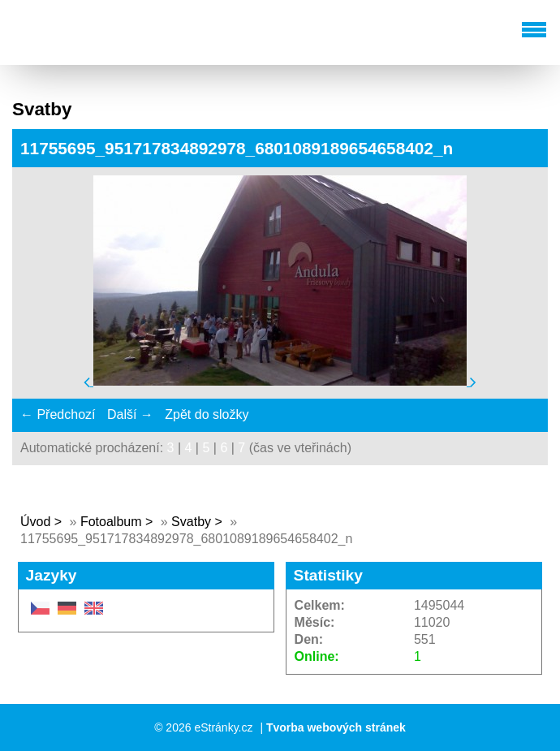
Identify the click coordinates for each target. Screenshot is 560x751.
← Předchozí (58, 414)
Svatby (191, 522)
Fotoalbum (111, 522)
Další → (130, 414)
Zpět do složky (207, 414)
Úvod (35, 522)
